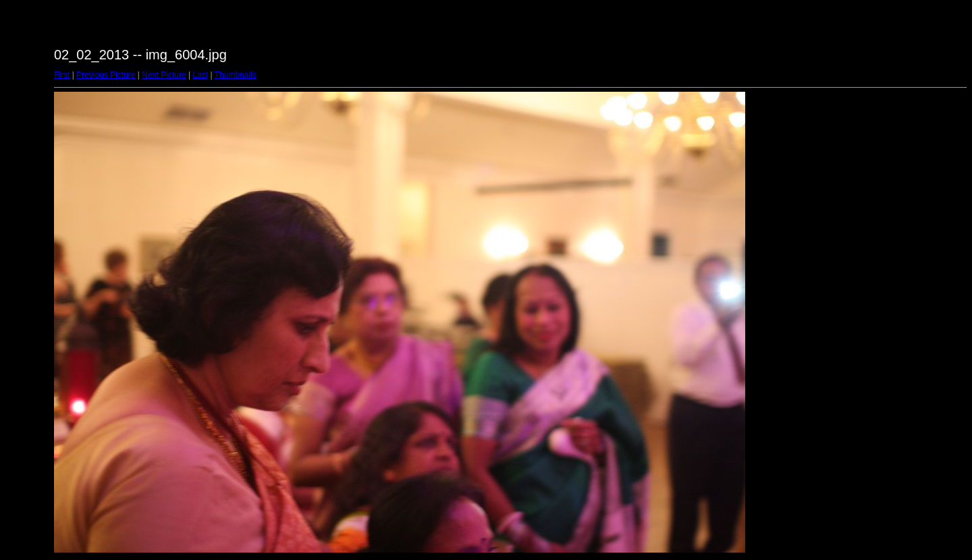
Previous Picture (106, 75)
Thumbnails (236, 75)
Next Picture (164, 75)
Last (200, 75)
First (62, 75)
